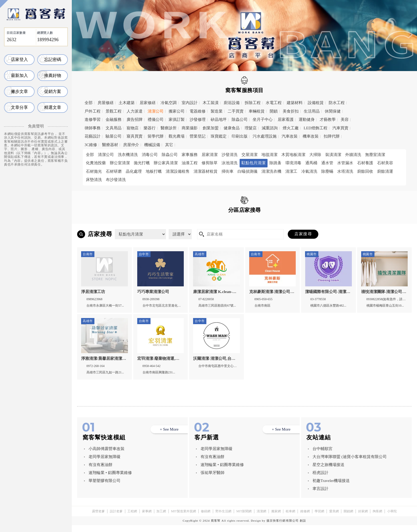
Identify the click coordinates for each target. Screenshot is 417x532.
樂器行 (150, 128)
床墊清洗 (94, 180)
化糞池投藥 (96, 163)
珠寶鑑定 (219, 136)
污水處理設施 (265, 136)
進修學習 (93, 119)
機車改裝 (311, 136)
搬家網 (276, 518)
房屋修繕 (106, 103)
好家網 (363, 518)
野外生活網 (223, 518)
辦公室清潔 (120, 163)
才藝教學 (328, 119)
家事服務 (190, 155)
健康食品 (232, 128)
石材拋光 (94, 171)
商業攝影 (190, 128)
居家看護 (286, 119)
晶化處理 (134, 171)
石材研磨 (114, 171)
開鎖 (274, 111)
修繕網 (206, 518)
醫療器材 (110, 145)
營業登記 (198, 136)
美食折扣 (291, 111)
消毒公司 (150, 155)
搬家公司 (177, 111)
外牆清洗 (353, 155)
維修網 (305, 518)
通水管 (327, 163)
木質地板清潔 (293, 155)
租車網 (290, 518)
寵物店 (133, 128)
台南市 (201, 222)
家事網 (147, 518)
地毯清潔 (269, 155)
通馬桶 (311, 163)
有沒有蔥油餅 (101, 472)
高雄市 (236, 222)
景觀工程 (114, 111)
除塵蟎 (327, 171)
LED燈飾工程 (316, 128)
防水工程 (337, 103)
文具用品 (114, 128)
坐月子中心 (263, 119)
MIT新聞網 (244, 518)
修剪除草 (210, 163)
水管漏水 (345, 163)
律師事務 (93, 128)
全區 (93, 222)
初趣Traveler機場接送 (331, 488)
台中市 (167, 222)
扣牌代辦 (332, 136)
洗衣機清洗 (128, 155)
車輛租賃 (257, 111)
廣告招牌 (135, 119)
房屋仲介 (131, 145)
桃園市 (132, 222)
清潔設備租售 (178, 171)
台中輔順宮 (322, 456)
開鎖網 (348, 518)
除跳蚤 (275, 163)
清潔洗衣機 (271, 171)
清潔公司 (156, 111)
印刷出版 (240, 136)
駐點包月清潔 (253, 163)
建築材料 (295, 103)
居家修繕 (148, 103)
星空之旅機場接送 (328, 472)
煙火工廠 (291, 128)
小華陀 (392, 518)
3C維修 (91, 145)
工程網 (132, 518)
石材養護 (365, 163)
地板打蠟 (154, 171)
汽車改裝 (290, 136)
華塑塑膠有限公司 (105, 488)
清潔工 (291, 171)
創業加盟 (211, 128)
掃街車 (228, 171)
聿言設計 (320, 496)
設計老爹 (116, 518)
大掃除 (315, 155)
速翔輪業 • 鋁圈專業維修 (110, 480)
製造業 (217, 111)
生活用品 (312, 111)
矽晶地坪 (219, 119)
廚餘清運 (385, 171)
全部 (89, 103)
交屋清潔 (249, 155)
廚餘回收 (365, 171)
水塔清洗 (345, 171)
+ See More (169, 436)
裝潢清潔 (333, 155)
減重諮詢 (270, 128)
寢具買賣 (135, 136)
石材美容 (385, 163)
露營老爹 (98, 518)
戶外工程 (93, 111)
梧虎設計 (320, 480)
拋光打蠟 (142, 163)
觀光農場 (177, 136)
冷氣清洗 (309, 171)
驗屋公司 (114, 136)
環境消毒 (293, 163)
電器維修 (198, 111)
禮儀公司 (156, 119)
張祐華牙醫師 (212, 480)
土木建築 (127, 103)
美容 (345, 119)
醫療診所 (169, 128)
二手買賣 (236, 111)
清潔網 (261, 518)
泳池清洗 (230, 163)
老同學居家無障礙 (105, 464)
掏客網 (377, 518)
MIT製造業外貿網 (184, 518)
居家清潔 (210, 155)
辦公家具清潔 (166, 163)
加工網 (161, 518)
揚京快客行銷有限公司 (283, 527)
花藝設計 (93, 136)
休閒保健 (333, 111)
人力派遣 (135, 111)
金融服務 (114, 119)
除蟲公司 (240, 119)
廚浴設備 (232, 103)
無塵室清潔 (375, 155)
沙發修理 (198, 119)
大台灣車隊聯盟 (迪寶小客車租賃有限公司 (350, 464)
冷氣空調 (169, 103)
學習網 (319, 518)
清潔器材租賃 (206, 171)
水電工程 (274, 103)
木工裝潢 (211, 103)
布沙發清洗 (116, 180)
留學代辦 (156, 136)
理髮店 (251, 128)
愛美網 (334, 518)
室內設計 (190, 103)
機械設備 (152, 145)
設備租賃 (316, 103)
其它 (169, 145)
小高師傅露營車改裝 (107, 456)
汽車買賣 (340, 128)
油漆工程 (190, 163)
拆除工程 (253, 103)
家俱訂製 (177, 119)
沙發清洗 (230, 155)
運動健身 (307, 119)
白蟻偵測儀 (247, 171)
